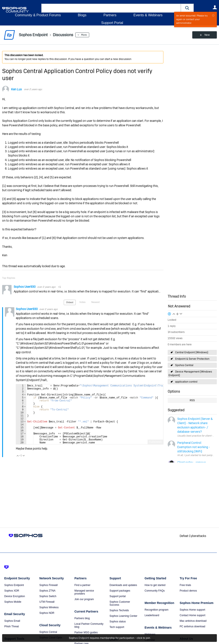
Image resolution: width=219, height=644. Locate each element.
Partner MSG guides (86, 632)
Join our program (84, 599)
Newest (95, 302)
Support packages (120, 591)
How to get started (155, 585)
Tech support (117, 627)
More (84, 35)
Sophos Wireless (49, 607)
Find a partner (82, 585)
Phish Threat (12, 626)
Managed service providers (84, 592)
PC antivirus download (192, 626)
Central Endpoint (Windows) (192, 352)
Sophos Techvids (119, 610)
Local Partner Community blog (89, 625)
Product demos (188, 591)
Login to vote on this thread (174, 313)
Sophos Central (48, 632)
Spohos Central (184, 365)
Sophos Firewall (48, 585)
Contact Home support (192, 615)
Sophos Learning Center (123, 616)
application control (186, 382)
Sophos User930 (25, 287)
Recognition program (156, 610)
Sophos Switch (48, 596)
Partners (110, 15)
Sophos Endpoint (14, 585)
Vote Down (24, 468)
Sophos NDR (47, 613)
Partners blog (82, 618)
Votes (82, 302)
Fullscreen (155, 455)
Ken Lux (16, 89)
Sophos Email (12, 621)
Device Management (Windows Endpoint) (190, 373)
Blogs (82, 15)
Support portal (118, 596)
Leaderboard (152, 615)
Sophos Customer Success (120, 603)
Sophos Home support (192, 610)
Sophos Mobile (13, 602)
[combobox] (111, 8)
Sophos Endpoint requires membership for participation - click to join (109, 638)
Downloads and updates (123, 585)
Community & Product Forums (38, 15)
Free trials (185, 585)
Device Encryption (15, 596)
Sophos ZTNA (47, 591)
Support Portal (112, 23)
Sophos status (118, 622)
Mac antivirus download (193, 621)
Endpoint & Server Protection (192, 359)
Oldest (70, 302)
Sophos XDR (12, 591)
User (215, 7)
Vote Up (18, 468)
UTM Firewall (47, 602)
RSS (192, 400)
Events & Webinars (148, 15)
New (207, 35)
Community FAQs (155, 591)
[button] (187, 8)
